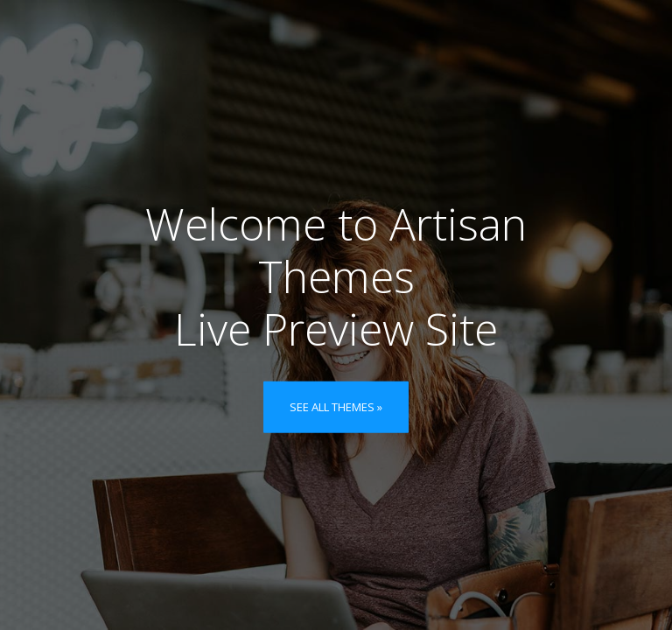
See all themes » (336, 407)
